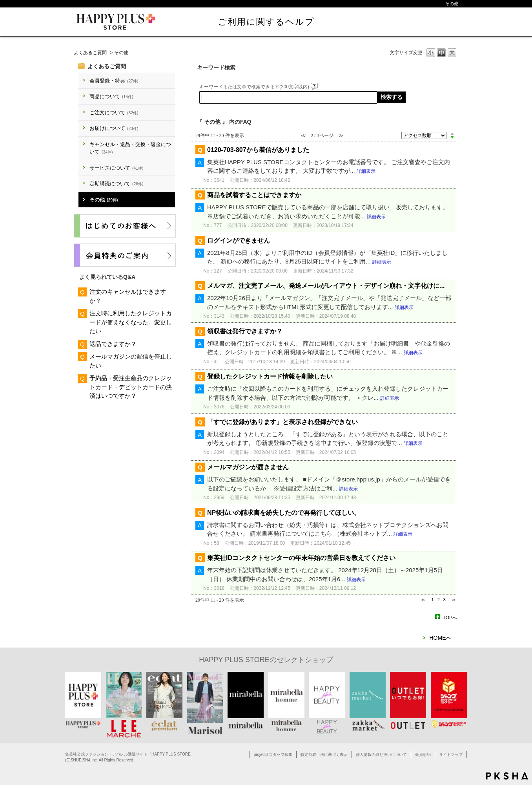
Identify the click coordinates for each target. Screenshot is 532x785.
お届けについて (114, 128)
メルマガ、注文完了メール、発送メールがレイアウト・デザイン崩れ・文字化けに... (326, 286)
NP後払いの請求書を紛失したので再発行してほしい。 (284, 513)
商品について (111, 96)
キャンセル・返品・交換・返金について (130, 148)
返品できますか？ (113, 344)
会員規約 (423, 755)
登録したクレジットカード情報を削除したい (270, 376)
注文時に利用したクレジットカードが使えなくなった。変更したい (131, 322)
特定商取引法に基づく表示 (324, 755)
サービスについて (116, 168)
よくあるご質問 (90, 53)
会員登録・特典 (114, 81)
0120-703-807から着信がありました (258, 150)
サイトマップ (451, 755)
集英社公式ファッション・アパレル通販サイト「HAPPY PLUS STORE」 (130, 754)
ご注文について (114, 113)
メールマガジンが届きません (248, 467)
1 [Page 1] (432, 600)
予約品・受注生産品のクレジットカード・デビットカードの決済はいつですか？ (131, 387)
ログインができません (239, 241)
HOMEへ (441, 638)
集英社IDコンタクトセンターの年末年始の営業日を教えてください (301, 558)
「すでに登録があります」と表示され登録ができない (282, 422)
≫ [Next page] (454, 600)
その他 (104, 200)
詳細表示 (366, 171)
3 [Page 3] (445, 600)
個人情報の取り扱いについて (381, 755)
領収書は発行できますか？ (245, 331)
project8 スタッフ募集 (273, 755)
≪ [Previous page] (423, 600)
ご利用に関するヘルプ (266, 22)
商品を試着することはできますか (254, 195)
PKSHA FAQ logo (507, 776)
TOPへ (450, 618)
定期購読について (116, 184)
